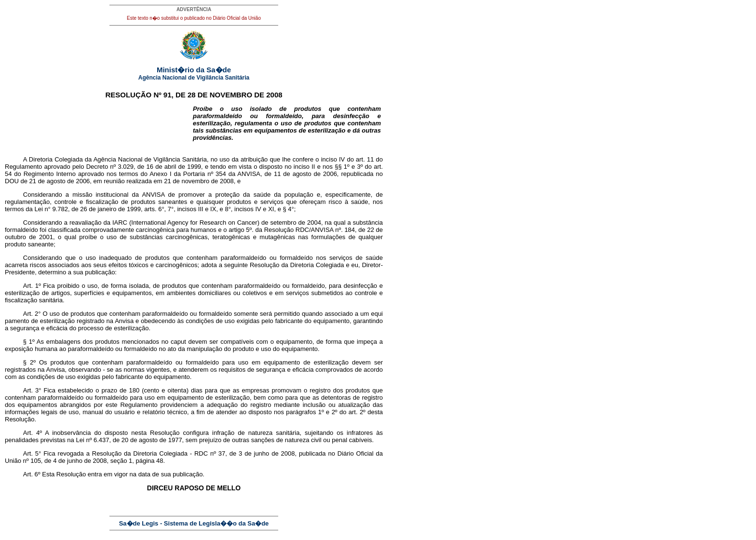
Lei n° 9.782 (51, 209)
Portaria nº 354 (205, 174)
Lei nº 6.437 (92, 440)
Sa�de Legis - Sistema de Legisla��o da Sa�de (194, 523)
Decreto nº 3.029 (110, 167)
